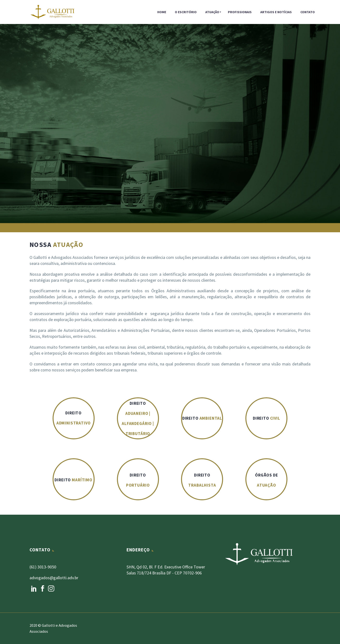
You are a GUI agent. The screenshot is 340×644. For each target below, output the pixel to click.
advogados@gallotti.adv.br (54, 578)
